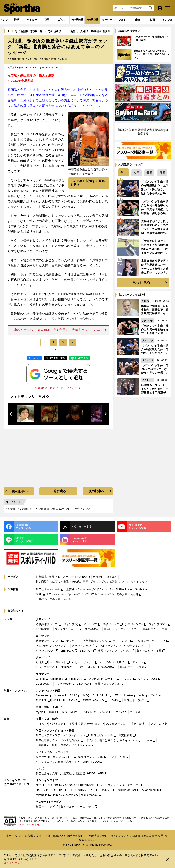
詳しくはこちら (13, 863)
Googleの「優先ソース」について (58, 388)
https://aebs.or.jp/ (30, 825)
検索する (150, 8)
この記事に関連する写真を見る (88, 183)
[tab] (17, 20)
